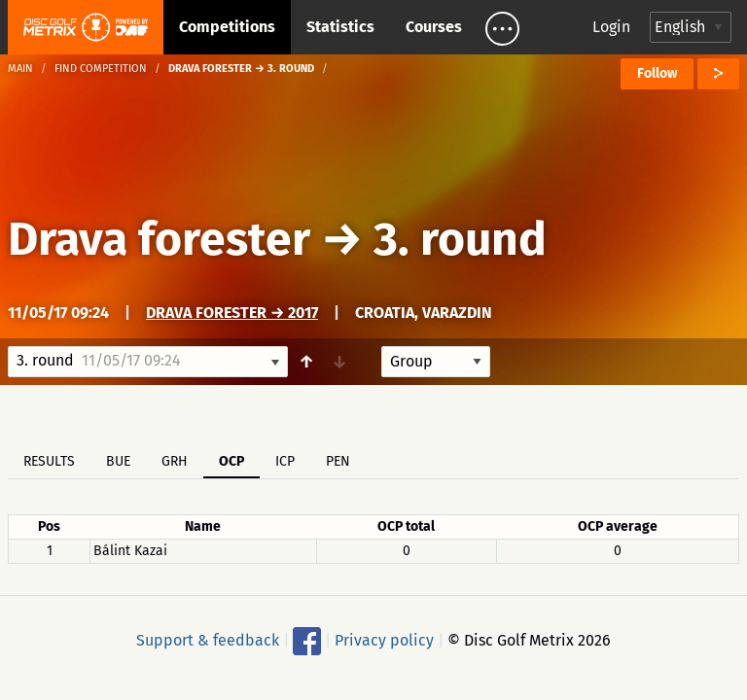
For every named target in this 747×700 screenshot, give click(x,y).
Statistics (340, 27)
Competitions (227, 27)
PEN (338, 461)
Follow (657, 73)
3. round (460, 239)
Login (611, 27)
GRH (175, 461)
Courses (434, 27)
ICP (285, 461)
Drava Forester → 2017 (232, 313)
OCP (231, 461)
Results (49, 461)
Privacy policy (384, 640)
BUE (118, 461)
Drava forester (159, 239)
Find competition (101, 69)
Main (20, 69)
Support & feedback (208, 640)
